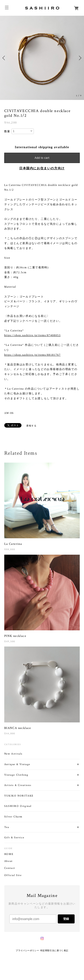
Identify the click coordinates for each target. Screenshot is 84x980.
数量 (7, 131)
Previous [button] (4, 58)
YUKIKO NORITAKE (19, 796)
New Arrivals (13, 754)
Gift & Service (14, 838)
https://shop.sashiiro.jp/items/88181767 (32, 355)
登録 (66, 919)
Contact (10, 868)
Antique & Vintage (17, 764)
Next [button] (80, 58)
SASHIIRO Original (18, 806)
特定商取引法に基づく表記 (54, 950)
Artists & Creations (18, 785)
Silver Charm (13, 817)
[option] (42, 58)
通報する (31, 426)
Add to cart (42, 158)
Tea (7, 827)
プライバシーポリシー (27, 950)
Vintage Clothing (16, 775)
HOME (9, 854)
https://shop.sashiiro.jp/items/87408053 (32, 335)
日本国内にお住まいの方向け (42, 168)
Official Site (13, 875)
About (9, 861)
